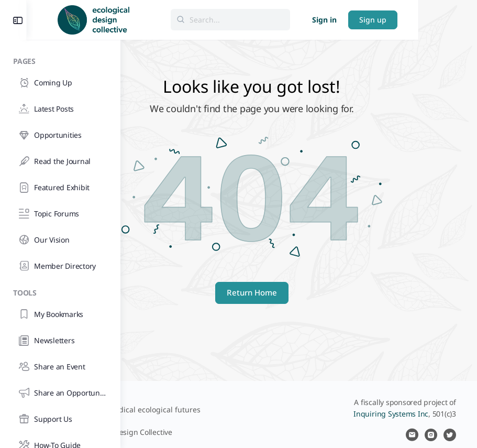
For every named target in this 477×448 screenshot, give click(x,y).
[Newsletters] (60, 341)
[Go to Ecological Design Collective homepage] (187, 19)
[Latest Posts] (60, 109)
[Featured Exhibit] (60, 188)
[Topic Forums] (60, 214)
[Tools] (60, 291)
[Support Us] (60, 419)
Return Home (299, 292)
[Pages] (60, 59)
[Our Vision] (60, 240)
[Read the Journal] (60, 161)
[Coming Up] (60, 83)
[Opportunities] (60, 135)
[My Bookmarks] (60, 314)
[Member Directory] (60, 266)
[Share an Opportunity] (60, 393)
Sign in (383, 20)
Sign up (431, 20)
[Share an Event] (60, 367)
